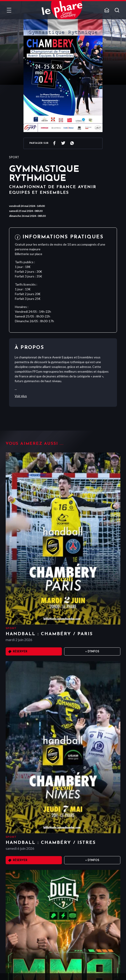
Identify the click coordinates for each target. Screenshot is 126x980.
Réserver (20, 652)
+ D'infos (92, 652)
